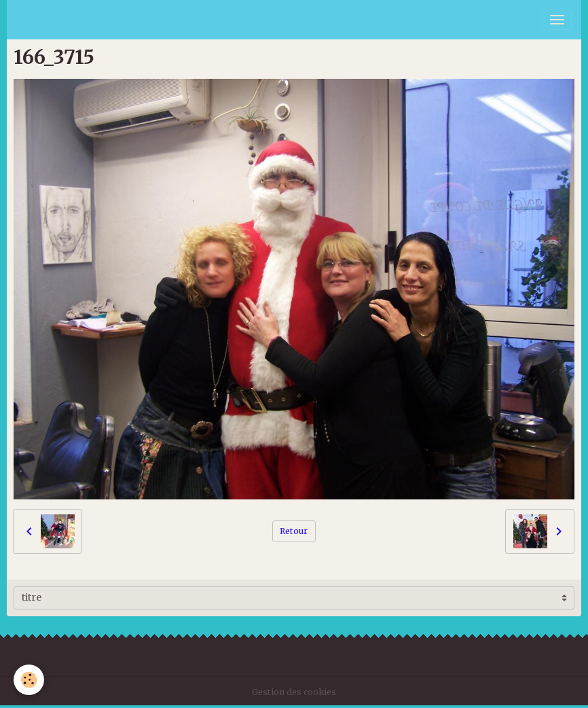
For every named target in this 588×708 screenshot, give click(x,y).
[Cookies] (29, 680)
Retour (294, 531)
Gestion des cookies (294, 692)
